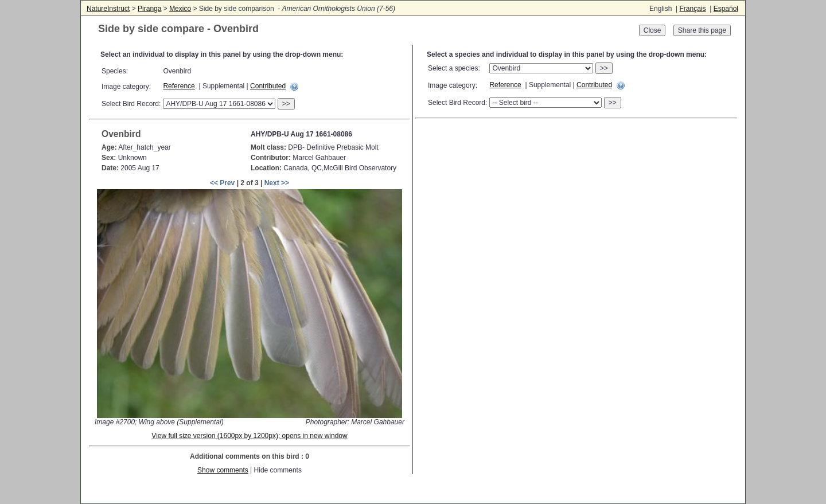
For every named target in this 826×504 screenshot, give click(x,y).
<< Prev (222, 183)
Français (692, 9)
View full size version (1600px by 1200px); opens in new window (249, 436)
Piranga (149, 9)
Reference (179, 86)
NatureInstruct (108, 9)
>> (286, 104)
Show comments (223, 470)
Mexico (180, 9)
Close (652, 30)
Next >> (277, 183)
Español (726, 9)
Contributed (268, 86)
